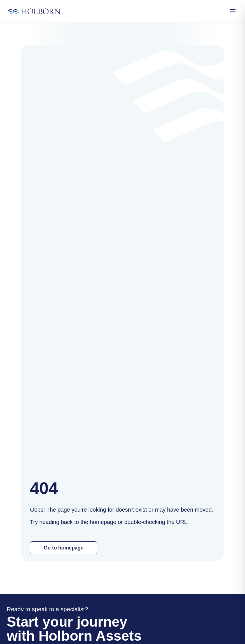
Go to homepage (64, 548)
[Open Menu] (233, 11)
